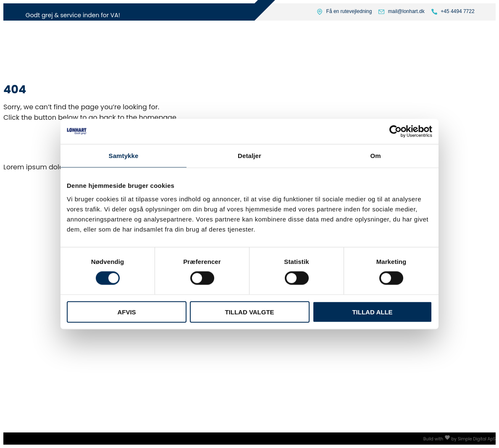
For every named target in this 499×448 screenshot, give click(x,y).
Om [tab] (375, 156)
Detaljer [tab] (249, 156)
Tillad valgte (249, 312)
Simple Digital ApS (477, 439)
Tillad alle (372, 312)
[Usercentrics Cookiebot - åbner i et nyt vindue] (395, 132)
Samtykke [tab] (124, 156)
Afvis (126, 312)
